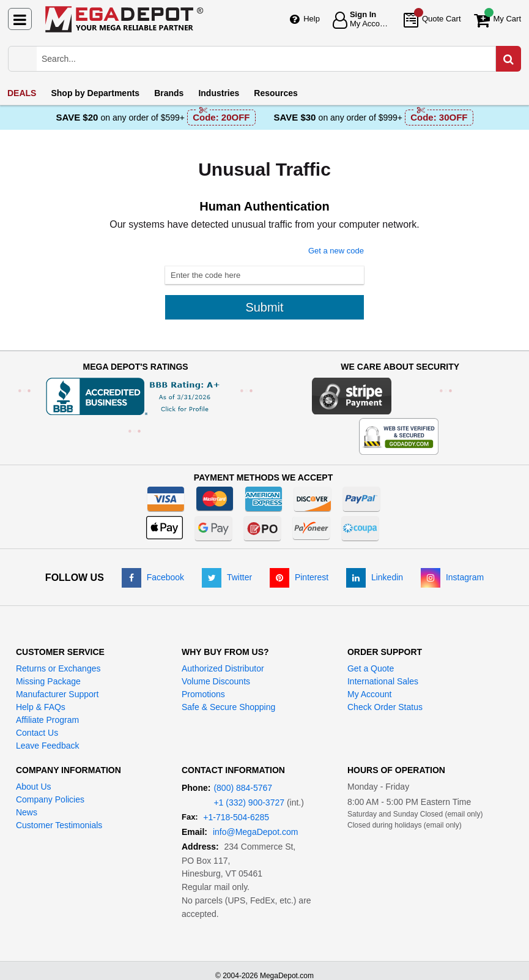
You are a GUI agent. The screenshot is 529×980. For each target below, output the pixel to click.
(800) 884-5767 (243, 788)
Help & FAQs (41, 707)
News (27, 812)
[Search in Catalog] (508, 59)
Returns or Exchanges (58, 668)
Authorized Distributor (223, 668)
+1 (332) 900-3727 (249, 802)
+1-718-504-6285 (236, 817)
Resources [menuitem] (276, 93)
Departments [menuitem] (95, 93)
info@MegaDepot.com (256, 832)
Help (312, 19)
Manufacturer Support (57, 694)
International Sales (383, 681)
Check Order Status (385, 707)
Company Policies (50, 799)
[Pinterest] (299, 577)
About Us (34, 787)
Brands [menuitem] (169, 93)
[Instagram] (452, 577)
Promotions (203, 694)
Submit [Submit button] (264, 307)
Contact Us (37, 733)
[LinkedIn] (375, 577)
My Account (369, 694)
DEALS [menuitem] (22, 93)
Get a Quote (371, 668)
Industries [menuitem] (219, 93)
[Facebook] (153, 577)
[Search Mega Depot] (276, 59)
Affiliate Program (47, 720)
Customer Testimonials (59, 825)
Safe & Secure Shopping (228, 707)
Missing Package (48, 681)
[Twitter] (227, 577)
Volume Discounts (216, 681)
